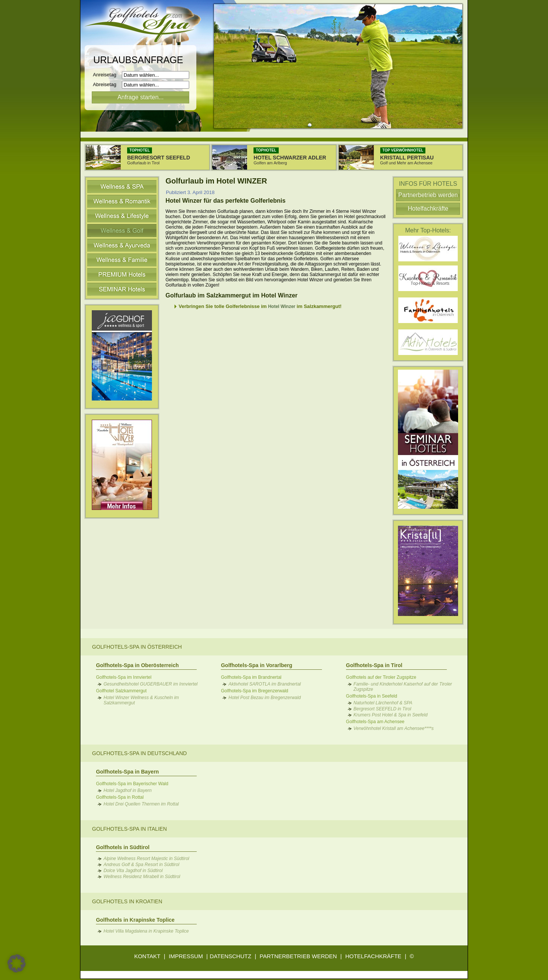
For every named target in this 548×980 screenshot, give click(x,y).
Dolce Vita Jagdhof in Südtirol (133, 871)
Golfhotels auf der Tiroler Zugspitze (381, 677)
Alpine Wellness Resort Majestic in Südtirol (146, 859)
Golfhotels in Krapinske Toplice (135, 920)
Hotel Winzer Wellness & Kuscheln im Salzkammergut (141, 700)
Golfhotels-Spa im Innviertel (124, 677)
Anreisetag (107, 75)
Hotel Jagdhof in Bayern (128, 790)
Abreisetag (107, 84)
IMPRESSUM (186, 956)
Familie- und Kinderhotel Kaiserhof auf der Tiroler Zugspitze (403, 687)
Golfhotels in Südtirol (123, 847)
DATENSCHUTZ (231, 956)
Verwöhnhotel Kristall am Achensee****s (394, 728)
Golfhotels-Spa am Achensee (375, 722)
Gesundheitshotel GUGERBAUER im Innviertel (150, 684)
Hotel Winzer (282, 306)
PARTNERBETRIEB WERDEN (298, 956)
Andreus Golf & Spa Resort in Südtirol (141, 865)
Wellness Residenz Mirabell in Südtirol (142, 877)
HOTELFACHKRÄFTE (373, 956)
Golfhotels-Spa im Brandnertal (251, 677)
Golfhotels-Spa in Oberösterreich (137, 665)
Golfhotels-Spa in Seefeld (372, 696)
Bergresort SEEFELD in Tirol (382, 709)
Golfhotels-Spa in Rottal (120, 797)
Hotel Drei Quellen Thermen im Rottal (141, 804)
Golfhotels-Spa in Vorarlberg (257, 665)
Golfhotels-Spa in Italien (130, 829)
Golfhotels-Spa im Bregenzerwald (254, 691)
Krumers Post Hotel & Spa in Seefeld (391, 715)
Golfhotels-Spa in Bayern (127, 772)
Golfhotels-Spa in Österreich (137, 647)
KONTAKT (147, 956)
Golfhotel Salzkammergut (121, 691)
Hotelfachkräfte (428, 209)
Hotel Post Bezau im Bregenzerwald (264, 698)
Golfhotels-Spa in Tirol (374, 665)
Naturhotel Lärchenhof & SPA (383, 703)
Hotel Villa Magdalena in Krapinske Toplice (146, 931)
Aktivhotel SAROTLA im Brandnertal (264, 684)
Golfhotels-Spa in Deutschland (140, 753)
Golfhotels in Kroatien (127, 901)
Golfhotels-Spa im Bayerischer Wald (132, 784)
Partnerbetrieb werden (428, 195)
